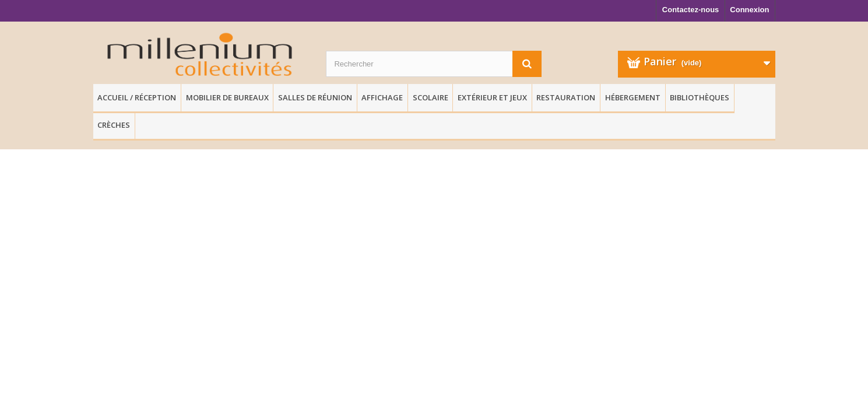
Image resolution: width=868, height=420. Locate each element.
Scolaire (431, 97)
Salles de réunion (315, 97)
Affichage (382, 97)
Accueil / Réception (137, 97)
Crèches (114, 125)
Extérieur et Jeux (492, 97)
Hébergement (633, 97)
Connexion (749, 10)
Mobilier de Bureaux (227, 97)
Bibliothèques (700, 97)
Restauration (566, 97)
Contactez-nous (691, 10)
